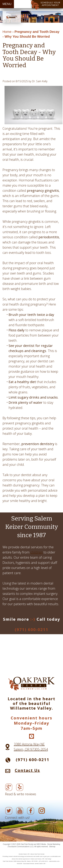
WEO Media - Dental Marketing (48, 844)
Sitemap (52, 847)
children (37, 552)
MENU (7, 4)
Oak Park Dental (27, 844)
